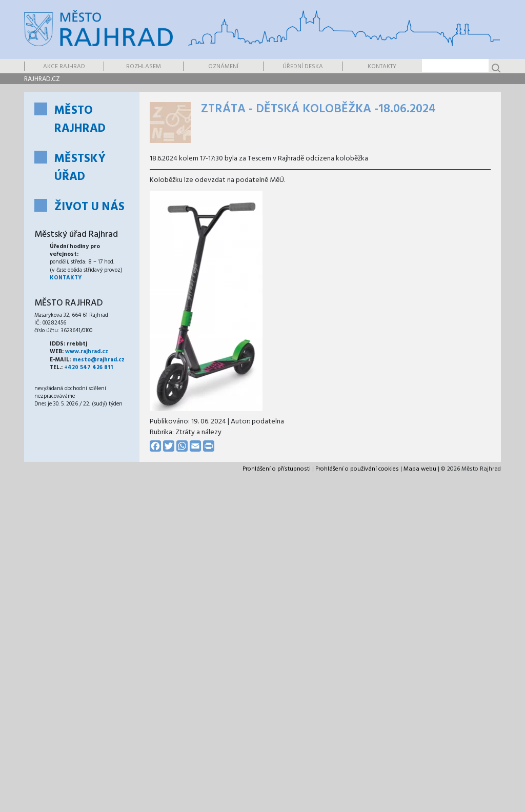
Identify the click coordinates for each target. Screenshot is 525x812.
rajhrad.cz (42, 79)
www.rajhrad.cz (87, 352)
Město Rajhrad (80, 120)
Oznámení (223, 67)
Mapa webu (420, 469)
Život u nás (89, 207)
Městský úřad (80, 168)
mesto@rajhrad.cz (98, 360)
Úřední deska (303, 67)
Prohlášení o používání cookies (357, 469)
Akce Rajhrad (64, 67)
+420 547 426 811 (88, 368)
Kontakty (382, 67)
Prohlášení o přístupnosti (277, 469)
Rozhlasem (144, 67)
